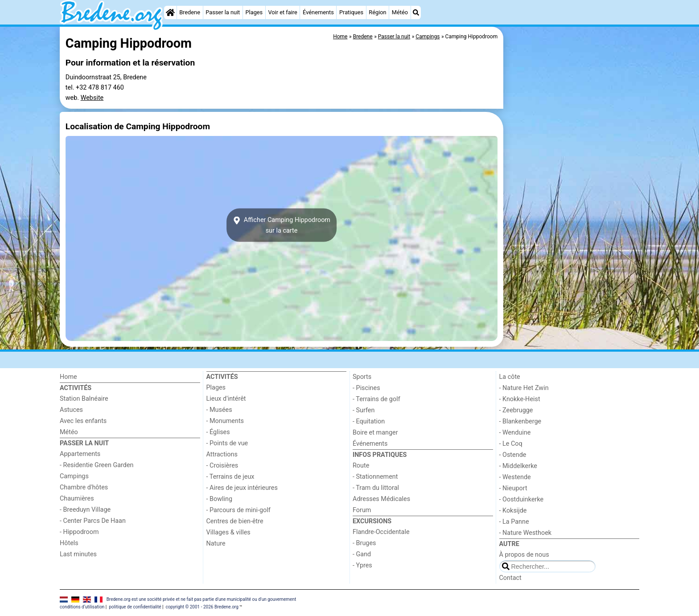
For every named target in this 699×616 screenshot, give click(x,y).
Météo (400, 12)
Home (68, 377)
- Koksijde (513, 511)
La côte (510, 377)
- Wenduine (515, 433)
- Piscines (366, 388)
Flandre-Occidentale (381, 532)
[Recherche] (416, 12)
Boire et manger (375, 433)
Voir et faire (282, 12)
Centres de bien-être (235, 521)
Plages (254, 12)
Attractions (222, 454)
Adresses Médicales (381, 499)
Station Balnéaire (84, 399)
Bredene (190, 12)
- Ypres (362, 565)
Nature (216, 544)
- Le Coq (511, 444)
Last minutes (78, 554)
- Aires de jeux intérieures (242, 488)
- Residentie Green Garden (97, 465)
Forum (362, 510)
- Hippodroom (79, 532)
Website (92, 98)
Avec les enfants (83, 421)
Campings (74, 476)
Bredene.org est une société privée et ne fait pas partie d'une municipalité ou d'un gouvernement (201, 599)
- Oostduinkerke (522, 499)
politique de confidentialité (135, 607)
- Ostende (513, 455)
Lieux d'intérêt (226, 399)
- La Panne (514, 522)
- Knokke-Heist (520, 399)
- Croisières (222, 466)
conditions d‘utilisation (82, 607)
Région (377, 12)
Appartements (80, 454)
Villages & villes (228, 532)
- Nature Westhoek (526, 533)
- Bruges (364, 543)
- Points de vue (227, 443)
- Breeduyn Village (85, 510)
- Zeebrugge (516, 410)
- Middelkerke (518, 466)
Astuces (71, 410)
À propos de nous (524, 555)
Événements (318, 12)
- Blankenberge (520, 421)
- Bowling (220, 499)
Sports (362, 377)
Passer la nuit (223, 12)
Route (361, 466)
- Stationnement (375, 477)
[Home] (170, 12)
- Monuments (225, 421)
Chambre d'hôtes (84, 487)
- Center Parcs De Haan (93, 521)
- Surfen (364, 410)
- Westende (515, 477)
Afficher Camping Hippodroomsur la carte (282, 225)
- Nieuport (513, 488)
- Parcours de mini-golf (238, 510)
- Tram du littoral (376, 488)
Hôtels (69, 543)
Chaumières (77, 499)
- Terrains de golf (376, 399)
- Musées (219, 410)
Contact (510, 578)
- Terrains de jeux (230, 477)
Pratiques (351, 12)
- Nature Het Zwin (524, 388)
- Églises (218, 432)
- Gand (362, 554)
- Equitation (369, 421)
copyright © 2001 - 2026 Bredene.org (202, 607)
